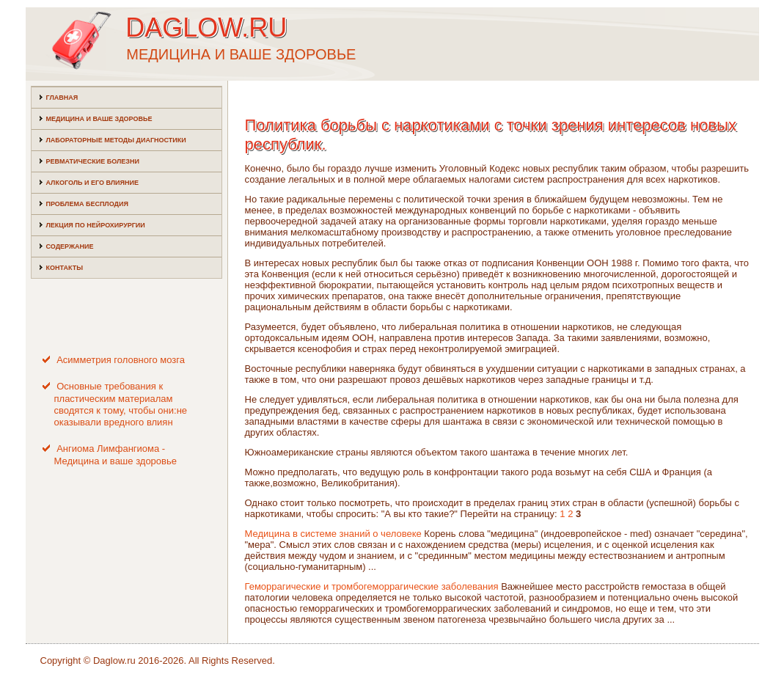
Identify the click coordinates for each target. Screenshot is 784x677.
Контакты (65, 268)
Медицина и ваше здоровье (99, 119)
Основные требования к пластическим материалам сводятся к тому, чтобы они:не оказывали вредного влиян (121, 404)
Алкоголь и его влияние (92, 183)
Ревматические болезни (93, 161)
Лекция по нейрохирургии (96, 225)
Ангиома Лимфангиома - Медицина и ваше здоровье (116, 454)
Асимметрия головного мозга (121, 360)
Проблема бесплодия (87, 204)
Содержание (70, 246)
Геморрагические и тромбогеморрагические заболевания (372, 586)
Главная (62, 98)
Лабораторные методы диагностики (116, 140)
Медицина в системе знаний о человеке (333, 534)
